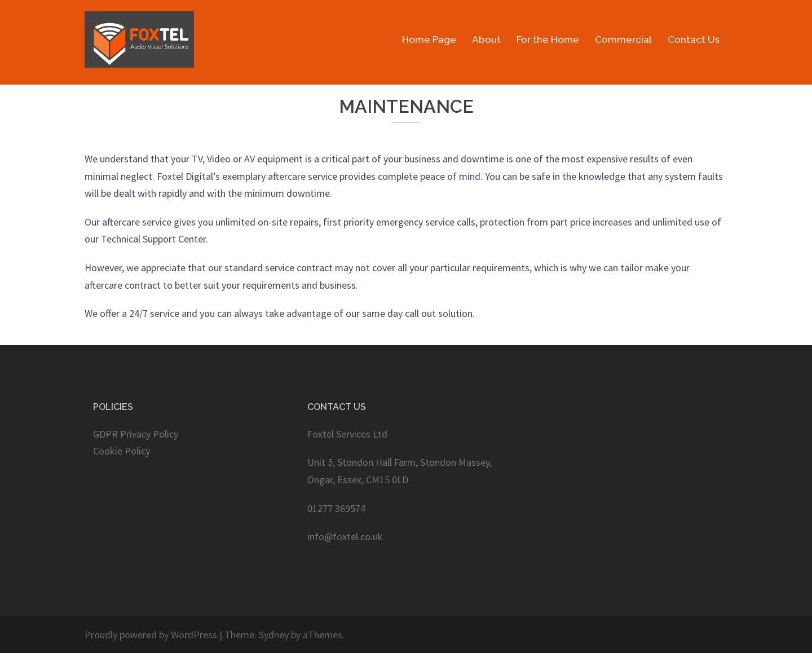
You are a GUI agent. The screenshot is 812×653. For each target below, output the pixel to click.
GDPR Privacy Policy (136, 434)
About (486, 39)
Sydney (274, 635)
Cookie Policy (122, 451)
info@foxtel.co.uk (345, 537)
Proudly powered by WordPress (151, 635)
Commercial (623, 39)
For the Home (548, 39)
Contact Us (694, 39)
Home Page (429, 39)
